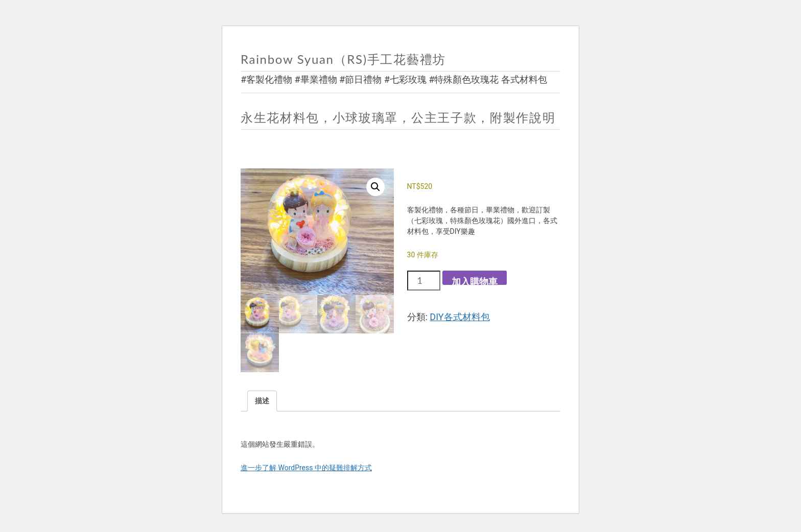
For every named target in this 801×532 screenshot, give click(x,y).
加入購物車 (475, 281)
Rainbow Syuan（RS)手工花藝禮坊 (343, 59)
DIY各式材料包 (460, 317)
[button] (375, 187)
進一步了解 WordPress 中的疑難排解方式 (306, 468)
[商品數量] (424, 280)
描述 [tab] (262, 400)
